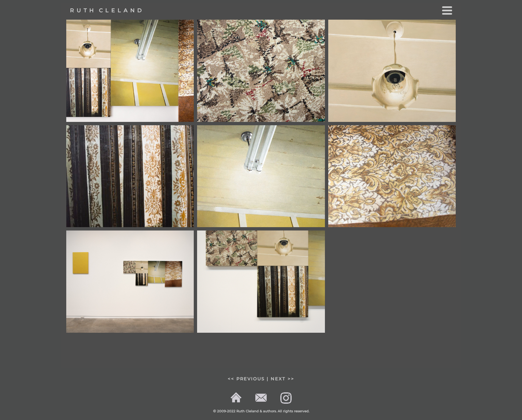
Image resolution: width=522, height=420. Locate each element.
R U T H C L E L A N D (106, 10)
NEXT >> (282, 379)
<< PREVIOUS (246, 379)
